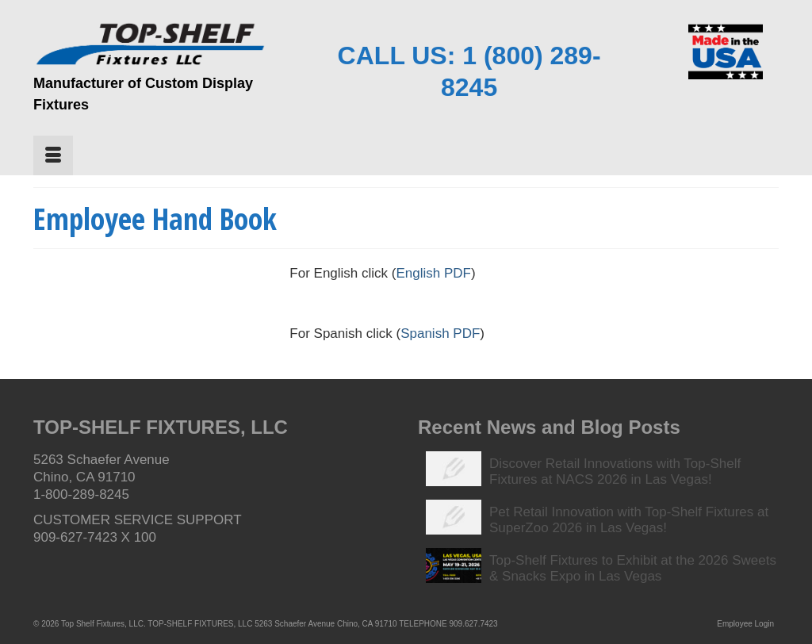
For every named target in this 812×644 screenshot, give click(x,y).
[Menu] (53, 155)
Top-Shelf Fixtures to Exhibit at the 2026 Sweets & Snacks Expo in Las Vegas (633, 568)
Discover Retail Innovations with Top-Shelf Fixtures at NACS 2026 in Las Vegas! (615, 471)
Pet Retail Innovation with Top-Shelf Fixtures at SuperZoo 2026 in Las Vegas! (629, 520)
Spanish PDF (440, 333)
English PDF (433, 273)
